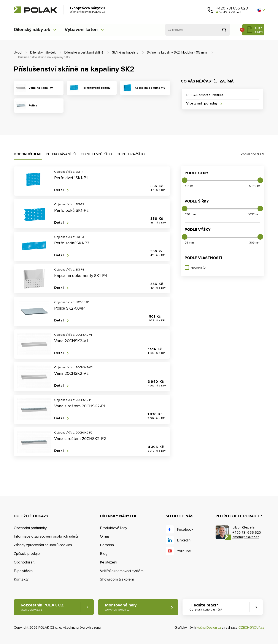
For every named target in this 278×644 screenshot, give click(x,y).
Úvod (18, 52)
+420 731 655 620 (232, 8)
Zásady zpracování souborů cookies (43, 545)
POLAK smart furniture (205, 95)
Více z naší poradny (202, 104)
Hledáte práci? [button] (206, 607)
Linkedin (184, 540)
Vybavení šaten (83, 30)
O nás (105, 536)
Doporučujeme (28, 154)
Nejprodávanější (61, 154)
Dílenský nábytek (32, 30)
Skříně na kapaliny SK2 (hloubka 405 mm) (177, 52)
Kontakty (21, 579)
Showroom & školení (117, 579)
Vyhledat (224, 30)
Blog (104, 554)
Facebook (185, 529)
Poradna (107, 545)
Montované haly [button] (121, 607)
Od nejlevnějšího (96, 154)
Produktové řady (114, 528)
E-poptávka (23, 571)
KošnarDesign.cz (209, 628)
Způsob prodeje (27, 554)
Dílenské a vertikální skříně (84, 52)
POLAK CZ (35, 10)
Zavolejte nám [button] (210, 10)
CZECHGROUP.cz (251, 628)
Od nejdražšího (131, 154)
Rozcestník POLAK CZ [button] (42, 607)
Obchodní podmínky (30, 528)
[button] (261, 10)
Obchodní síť (24, 562)
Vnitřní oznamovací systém (122, 571)
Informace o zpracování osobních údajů (46, 536)
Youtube (184, 551)
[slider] (184, 180)
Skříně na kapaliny (125, 52)
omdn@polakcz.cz (246, 537)
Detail (59, 190)
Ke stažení (109, 562)
